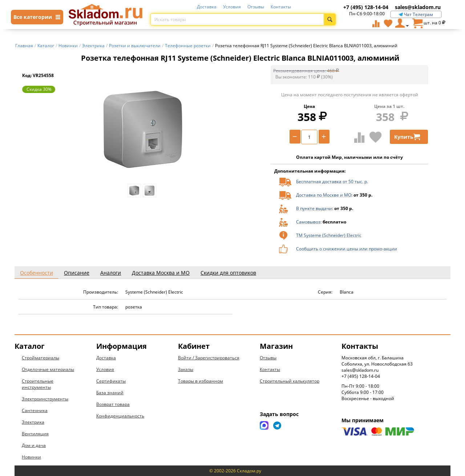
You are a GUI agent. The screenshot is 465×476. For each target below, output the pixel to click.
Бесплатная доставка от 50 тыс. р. (332, 181)
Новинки (31, 457)
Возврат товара (113, 404)
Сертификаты (111, 381)
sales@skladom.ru (418, 7)
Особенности (37, 273)
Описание (77, 273)
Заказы (186, 369)
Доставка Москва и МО (161, 273)
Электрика (33, 422)
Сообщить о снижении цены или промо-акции (347, 249)
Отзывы (256, 7)
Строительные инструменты (38, 384)
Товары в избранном (201, 381)
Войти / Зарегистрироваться (209, 358)
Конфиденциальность (120, 416)
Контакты (281, 7)
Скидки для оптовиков (228, 273)
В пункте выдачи (314, 208)
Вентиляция (35, 434)
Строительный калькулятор (290, 381)
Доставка (207, 7)
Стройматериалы (41, 358)
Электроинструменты (45, 399)
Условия (232, 7)
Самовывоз (308, 222)
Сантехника (35, 410)
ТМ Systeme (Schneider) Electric (329, 235)
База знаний (110, 393)
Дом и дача (34, 445)
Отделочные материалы (48, 369)
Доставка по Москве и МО (324, 195)
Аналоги (111, 273)
